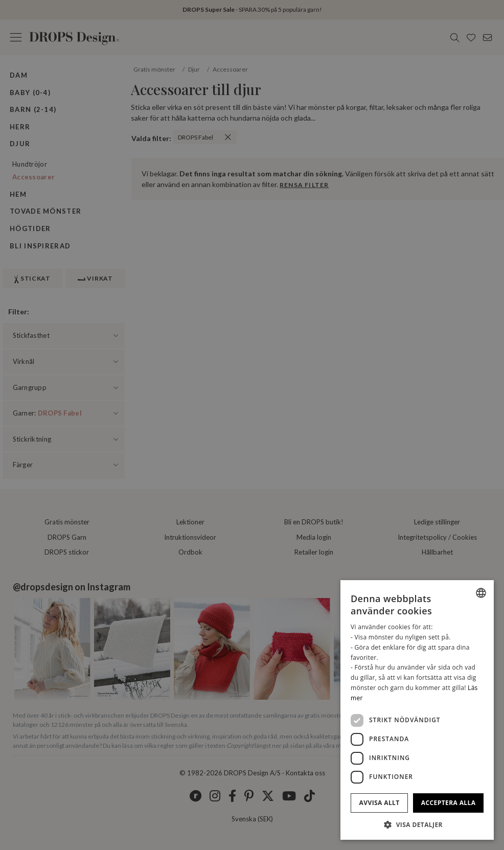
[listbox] (481, 593)
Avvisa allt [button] (380, 803)
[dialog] (417, 710)
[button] (417, 824)
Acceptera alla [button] (449, 803)
